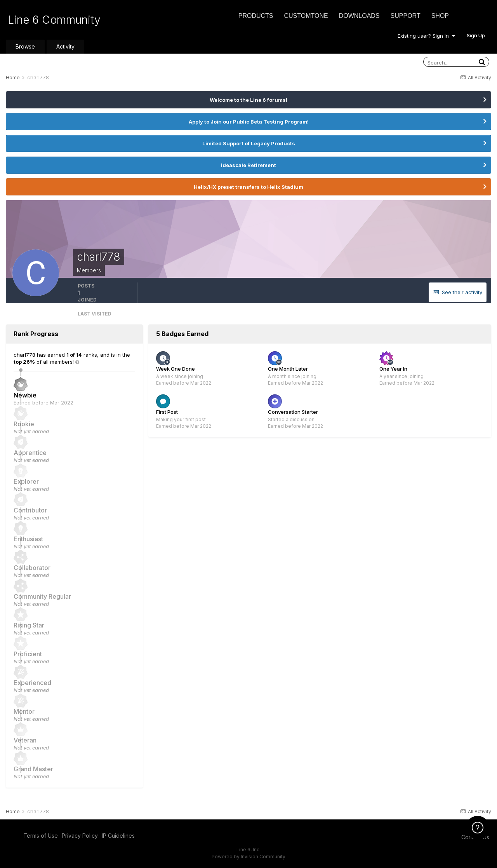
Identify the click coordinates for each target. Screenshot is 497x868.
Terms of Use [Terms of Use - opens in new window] (41, 836)
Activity (65, 46)
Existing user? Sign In (426, 36)
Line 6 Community (54, 20)
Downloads (359, 16)
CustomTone (306, 16)
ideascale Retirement (248, 165)
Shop (440, 16)
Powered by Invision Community (248, 857)
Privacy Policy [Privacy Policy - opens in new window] (80, 836)
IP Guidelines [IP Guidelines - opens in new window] (118, 836)
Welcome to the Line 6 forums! (248, 100)
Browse (25, 46)
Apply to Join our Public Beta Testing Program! (249, 122)
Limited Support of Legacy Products (249, 143)
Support (406, 16)
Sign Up (476, 35)
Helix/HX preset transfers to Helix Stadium (248, 187)
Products (256, 16)
